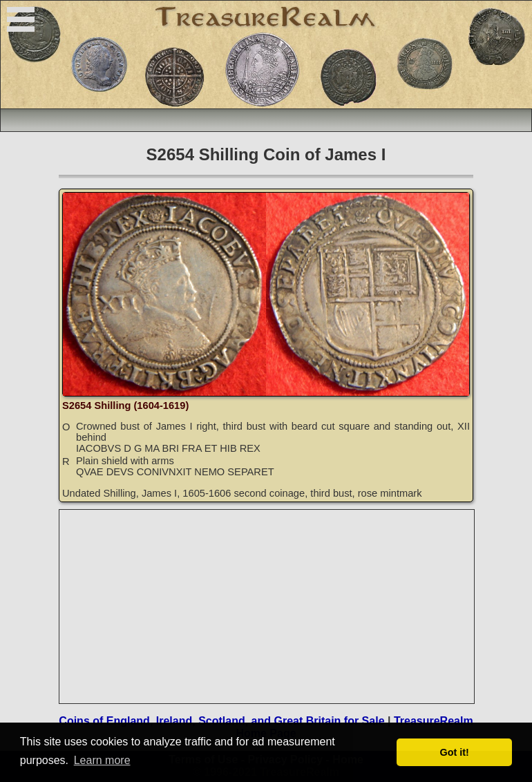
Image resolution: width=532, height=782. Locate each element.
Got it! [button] (455, 752)
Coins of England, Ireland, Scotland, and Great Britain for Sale (221, 721)
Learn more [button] (102, 760)
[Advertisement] (267, 607)
